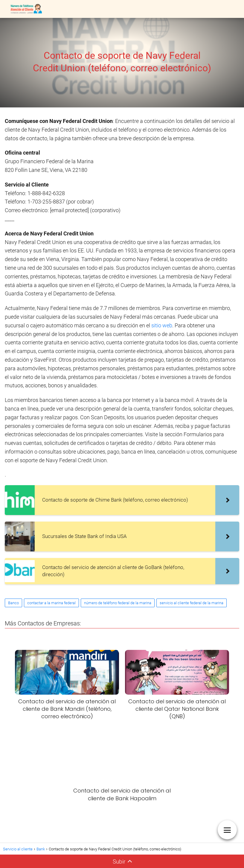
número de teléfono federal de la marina (118, 603)
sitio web (162, 325)
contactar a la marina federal (51, 603)
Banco (13, 603)
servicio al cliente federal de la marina (192, 603)
